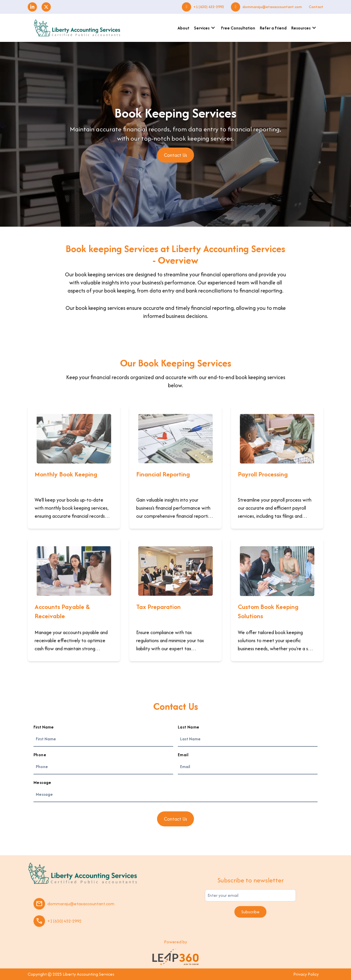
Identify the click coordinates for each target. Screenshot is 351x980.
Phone (40, 755)
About (183, 28)
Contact (316, 7)
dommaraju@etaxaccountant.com (272, 7)
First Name (44, 727)
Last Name (189, 727)
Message (42, 782)
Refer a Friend (273, 28)
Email (183, 755)
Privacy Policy (306, 974)
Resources (304, 28)
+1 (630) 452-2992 (209, 7)
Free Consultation (238, 28)
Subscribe (250, 912)
